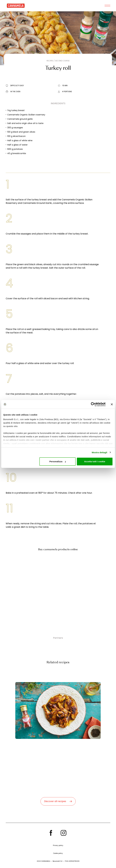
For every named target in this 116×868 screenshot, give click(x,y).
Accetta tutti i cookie (95, 461)
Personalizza (58, 461)
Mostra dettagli (99, 452)
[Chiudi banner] (112, 404)
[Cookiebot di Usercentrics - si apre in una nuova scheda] (93, 404)
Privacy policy (58, 845)
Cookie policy (58, 853)
